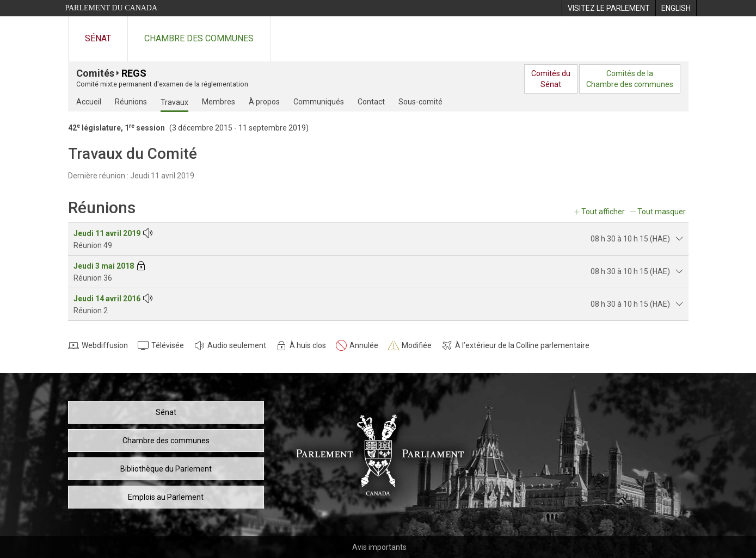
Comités (95, 73)
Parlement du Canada (112, 8)
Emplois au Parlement (166, 497)
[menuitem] (609, 8)
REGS (134, 73)
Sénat (98, 38)
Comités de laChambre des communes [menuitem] (630, 79)
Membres (219, 102)
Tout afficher (603, 212)
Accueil (89, 102)
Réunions (131, 102)
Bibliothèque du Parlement (166, 469)
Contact (371, 102)
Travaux (174, 102)
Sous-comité (420, 102)
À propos (264, 102)
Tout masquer (662, 212)
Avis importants (379, 547)
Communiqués (319, 102)
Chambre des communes (199, 38)
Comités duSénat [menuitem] (551, 79)
